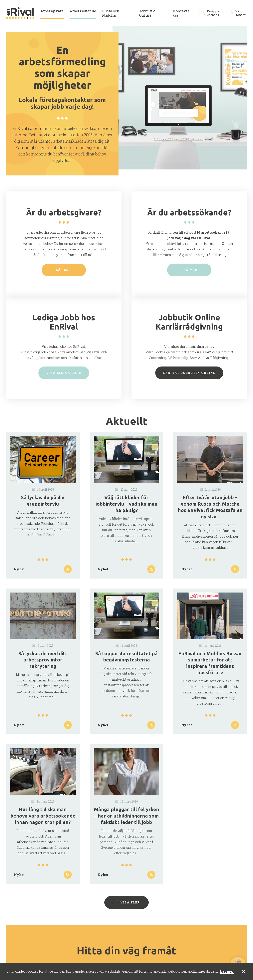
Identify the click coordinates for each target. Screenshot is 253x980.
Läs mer (227, 972)
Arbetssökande (83, 11)
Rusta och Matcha (111, 13)
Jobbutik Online (147, 13)
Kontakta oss (181, 13)
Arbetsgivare (52, 11)
